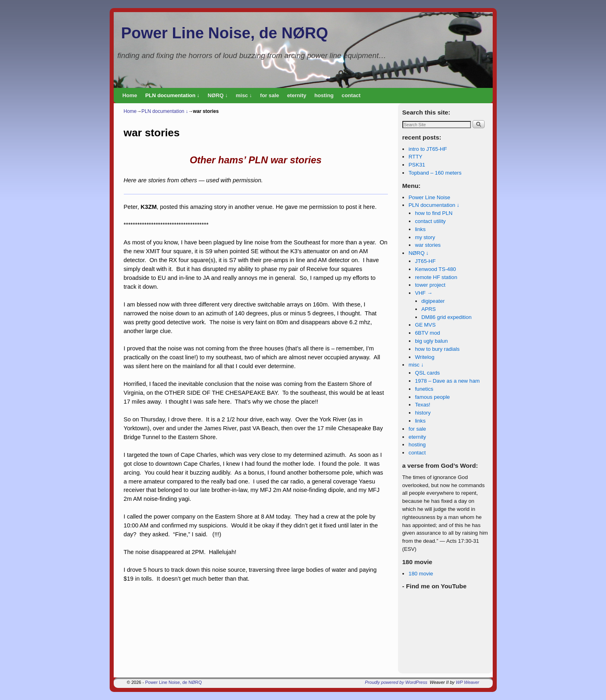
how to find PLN (434, 213)
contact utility (430, 221)
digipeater (433, 301)
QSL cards (427, 373)
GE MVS (425, 325)
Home (130, 95)
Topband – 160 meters (435, 173)
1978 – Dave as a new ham (447, 381)
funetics (424, 389)
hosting (324, 95)
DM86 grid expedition (447, 317)
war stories (428, 245)
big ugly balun (431, 341)
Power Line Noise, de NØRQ (224, 33)
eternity (297, 95)
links (420, 229)
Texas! (423, 405)
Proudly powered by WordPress (396, 682)
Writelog (425, 357)
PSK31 (417, 165)
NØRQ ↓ (218, 95)
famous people (432, 397)
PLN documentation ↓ (172, 95)
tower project (430, 285)
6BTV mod (427, 333)
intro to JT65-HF (428, 149)
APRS (429, 309)
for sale (270, 95)
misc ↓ (244, 95)
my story (425, 237)
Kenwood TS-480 (435, 269)
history (423, 413)
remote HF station (436, 277)
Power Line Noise (429, 197)
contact (351, 95)
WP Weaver (467, 682)
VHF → (424, 293)
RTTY (415, 157)
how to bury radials (437, 349)
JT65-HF (425, 261)
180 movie (421, 574)
